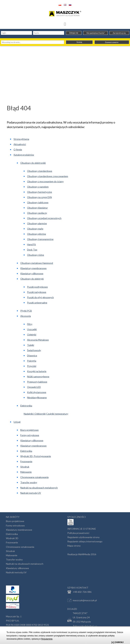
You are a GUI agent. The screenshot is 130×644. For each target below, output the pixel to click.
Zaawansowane (112, 42)
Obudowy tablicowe (38, 202)
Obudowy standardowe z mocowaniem (48, 176)
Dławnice (32, 355)
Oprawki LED (34, 387)
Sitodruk (25, 467)
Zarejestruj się (119, 33)
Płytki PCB (26, 311)
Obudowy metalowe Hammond (37, 263)
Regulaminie (47, 639)
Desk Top (32, 250)
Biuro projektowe (29, 430)
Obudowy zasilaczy (37, 213)
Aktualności (20, 144)
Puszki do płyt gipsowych (40, 297)
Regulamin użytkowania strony (83, 537)
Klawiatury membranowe (33, 268)
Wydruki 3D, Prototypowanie (36, 456)
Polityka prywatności (78, 533)
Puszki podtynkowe (37, 287)
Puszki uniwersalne (37, 303)
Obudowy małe (35, 229)
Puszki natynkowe (37, 292)
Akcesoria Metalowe (38, 340)
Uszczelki (32, 329)
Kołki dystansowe (37, 392)
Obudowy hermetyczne (40, 192)
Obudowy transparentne (40, 239)
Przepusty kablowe (37, 382)
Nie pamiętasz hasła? (95, 33)
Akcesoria (26, 316)
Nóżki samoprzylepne (38, 376)
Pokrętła (32, 361)
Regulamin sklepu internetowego (85, 541)
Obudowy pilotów (37, 234)
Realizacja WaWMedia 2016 (82, 554)
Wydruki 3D (12, 538)
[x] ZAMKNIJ (117, 642)
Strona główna (21, 139)
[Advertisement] (65, 71)
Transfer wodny (29, 482)
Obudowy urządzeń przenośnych (44, 218)
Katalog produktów (24, 155)
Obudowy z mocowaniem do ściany (45, 181)
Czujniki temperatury (57, 414)
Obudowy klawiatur (37, 208)
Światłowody (34, 350)
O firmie (18, 149)
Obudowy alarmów (37, 223)
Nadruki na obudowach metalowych (39, 488)
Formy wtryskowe (30, 435)
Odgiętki (32, 335)
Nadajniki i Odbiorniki (35, 414)
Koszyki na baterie (37, 371)
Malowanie (26, 472)
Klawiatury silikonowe (32, 273)
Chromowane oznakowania (34, 477)
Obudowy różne (36, 255)
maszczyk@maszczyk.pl (82, 600)
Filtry (30, 324)
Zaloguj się (74, 33)
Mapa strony (74, 546)
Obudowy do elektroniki (33, 163)
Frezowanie (26, 461)
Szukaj (79, 42)
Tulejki (31, 345)
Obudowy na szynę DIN (39, 197)
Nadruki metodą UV (31, 493)
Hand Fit (31, 244)
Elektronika (26, 406)
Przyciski (32, 366)
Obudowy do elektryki (32, 279)
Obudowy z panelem (38, 187)
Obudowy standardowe (40, 171)
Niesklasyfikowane (37, 397)
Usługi (17, 422)
